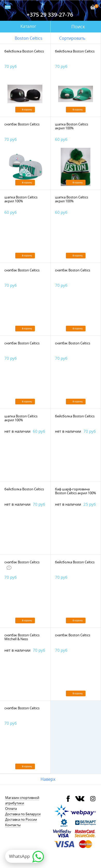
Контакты (13, 825)
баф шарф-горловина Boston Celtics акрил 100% (76, 491)
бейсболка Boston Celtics (24, 51)
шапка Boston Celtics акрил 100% (72, 126)
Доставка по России (21, 819)
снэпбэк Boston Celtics (22, 124)
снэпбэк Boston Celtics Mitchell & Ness (22, 637)
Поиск (78, 26)
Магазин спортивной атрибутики (22, 800)
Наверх (48, 779)
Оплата (11, 809)
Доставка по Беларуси (23, 814)
